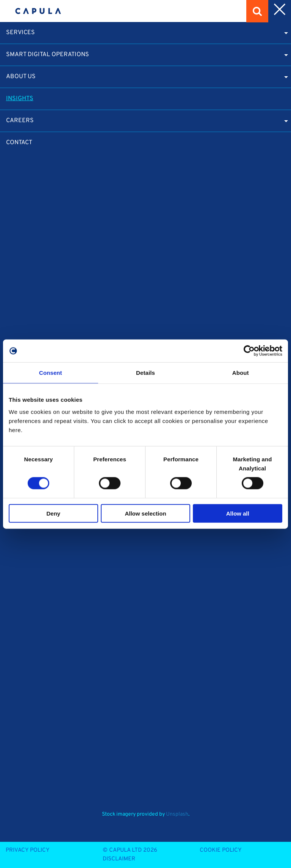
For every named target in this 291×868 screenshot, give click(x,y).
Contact (19, 143)
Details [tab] (145, 373)
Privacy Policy (28, 850)
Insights (20, 99)
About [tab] (241, 373)
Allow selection (145, 513)
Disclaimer (119, 859)
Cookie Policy (221, 850)
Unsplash (177, 814)
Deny (53, 513)
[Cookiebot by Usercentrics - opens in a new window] (249, 351)
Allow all (238, 513)
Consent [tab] (51, 373)
